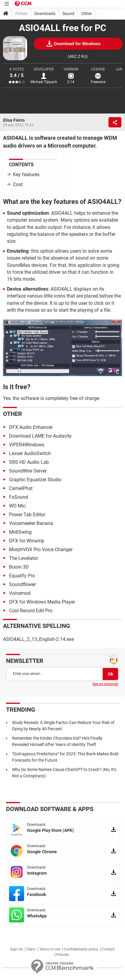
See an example (105, 684)
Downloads (45, 14)
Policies (63, 955)
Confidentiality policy (81, 949)
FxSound (19, 497)
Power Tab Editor (27, 515)
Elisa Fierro (14, 120)
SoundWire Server (28, 471)
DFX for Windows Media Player (42, 602)
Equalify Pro (22, 576)
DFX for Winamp (27, 541)
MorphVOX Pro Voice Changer (41, 549)
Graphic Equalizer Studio (35, 480)
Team (31, 949)
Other (87, 14)
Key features (26, 175)
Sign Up (17, 949)
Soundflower (22, 584)
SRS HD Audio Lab (29, 462)
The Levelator (23, 558)
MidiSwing (20, 532)
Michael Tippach (44, 82)
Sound (68, 14)
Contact (108, 949)
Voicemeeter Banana (31, 523)
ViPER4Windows (27, 445)
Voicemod (20, 593)
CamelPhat (21, 488)
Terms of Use (50, 949)
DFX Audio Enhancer (31, 427)
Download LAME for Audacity (40, 436)
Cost (18, 184)
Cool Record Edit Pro (31, 611)
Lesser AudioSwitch (30, 453)
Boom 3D (19, 567)
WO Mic (17, 506)
